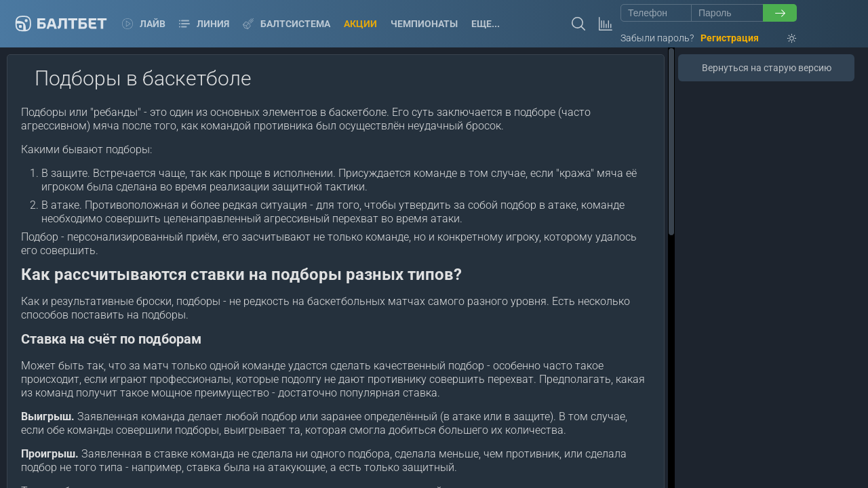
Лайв (144, 24)
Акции (360, 24)
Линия (204, 24)
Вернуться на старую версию (767, 68)
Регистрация (730, 38)
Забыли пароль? (657, 38)
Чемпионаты (424, 24)
